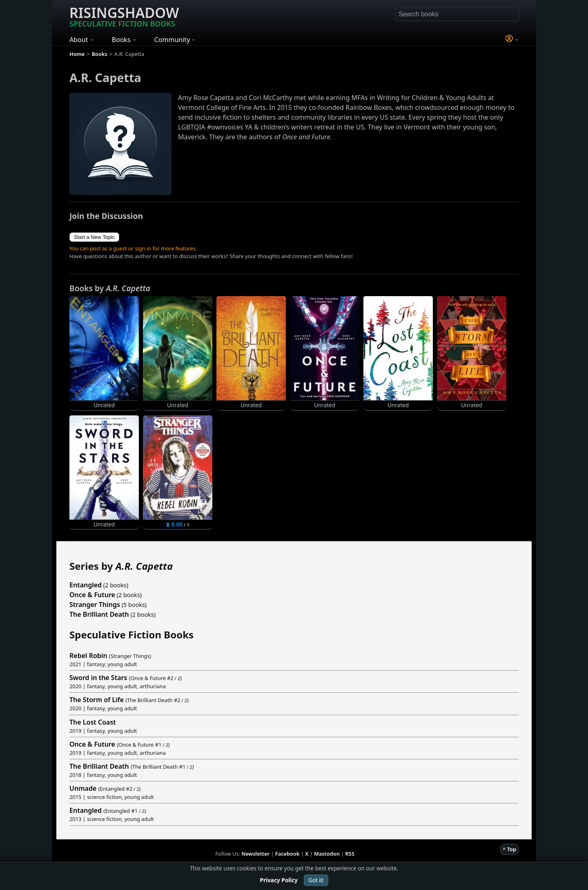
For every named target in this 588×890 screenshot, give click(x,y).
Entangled (86, 585)
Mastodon (327, 854)
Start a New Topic (94, 237)
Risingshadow (124, 16)
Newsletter (255, 854)
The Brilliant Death (99, 614)
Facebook (287, 854)
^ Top (509, 849)
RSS (350, 854)
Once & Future (92, 595)
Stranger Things (95, 604)
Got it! (316, 880)
